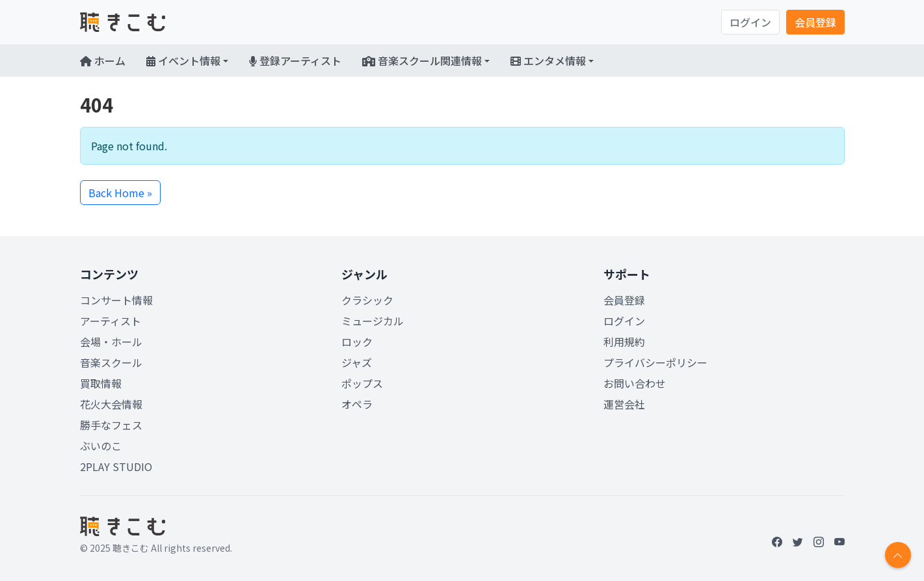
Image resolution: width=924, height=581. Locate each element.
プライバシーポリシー (655, 362)
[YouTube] (839, 541)
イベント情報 (183, 61)
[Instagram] (819, 541)
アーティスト (111, 321)
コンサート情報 (116, 300)
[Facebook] (777, 541)
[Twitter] (798, 541)
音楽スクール (111, 362)
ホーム (103, 61)
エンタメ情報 (548, 61)
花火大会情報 (111, 404)
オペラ (357, 404)
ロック (357, 342)
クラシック (367, 300)
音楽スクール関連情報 (422, 61)
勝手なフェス (111, 425)
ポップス (362, 383)
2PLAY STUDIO (116, 466)
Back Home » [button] (120, 193)
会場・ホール (111, 342)
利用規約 (624, 342)
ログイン (750, 22)
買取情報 (101, 383)
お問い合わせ (635, 383)
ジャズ (357, 362)
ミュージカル (373, 321)
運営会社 (624, 404)
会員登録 (815, 22)
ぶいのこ (101, 446)
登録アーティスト (295, 61)
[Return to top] (898, 555)
